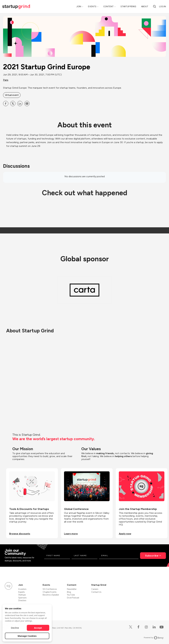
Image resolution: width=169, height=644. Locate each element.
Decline (15, 628)
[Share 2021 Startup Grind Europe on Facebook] (6, 104)
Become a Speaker (51, 595)
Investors (22, 589)
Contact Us (96, 592)
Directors (22, 600)
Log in (163, 7)
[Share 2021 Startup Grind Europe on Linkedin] (20, 104)
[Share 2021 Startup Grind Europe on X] (13, 104)
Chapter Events (49, 592)
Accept (38, 628)
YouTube (71, 595)
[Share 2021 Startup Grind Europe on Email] (27, 104)
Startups (22, 595)
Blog (69, 592)
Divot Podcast (73, 598)
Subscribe (152, 556)
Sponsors (22, 598)
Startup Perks (128, 7)
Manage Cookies (27, 636)
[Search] (155, 6)
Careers (95, 589)
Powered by (154, 638)
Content (108, 7)
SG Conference (50, 589)
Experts (21, 592)
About (145, 7)
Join (79, 7)
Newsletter (72, 589)
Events (92, 7)
